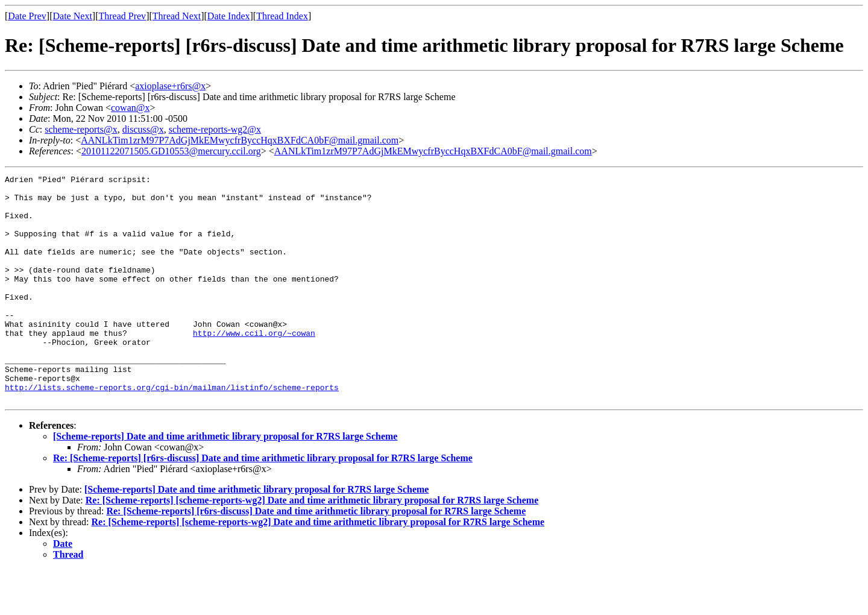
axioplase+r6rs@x (170, 86)
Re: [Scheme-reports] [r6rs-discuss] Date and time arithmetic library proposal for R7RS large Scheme (263, 503)
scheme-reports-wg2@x (215, 129)
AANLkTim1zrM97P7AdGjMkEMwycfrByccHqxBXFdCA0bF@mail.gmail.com (240, 140)
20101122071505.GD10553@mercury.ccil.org (171, 151)
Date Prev (27, 16)
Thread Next (177, 16)
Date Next (73, 16)
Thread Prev (122, 16)
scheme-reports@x (81, 129)
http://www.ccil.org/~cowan (254, 365)
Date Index (229, 16)
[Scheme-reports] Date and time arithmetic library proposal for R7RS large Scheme (225, 481)
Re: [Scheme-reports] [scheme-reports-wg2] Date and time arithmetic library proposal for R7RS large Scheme (312, 545)
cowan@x (131, 108)
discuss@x (143, 129)
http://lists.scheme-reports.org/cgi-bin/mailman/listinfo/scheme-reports (172, 430)
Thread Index (282, 16)
